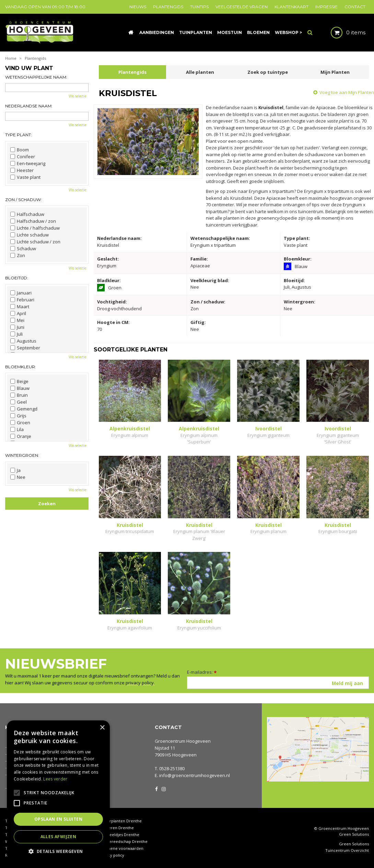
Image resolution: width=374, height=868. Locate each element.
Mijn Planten (335, 72)
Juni (17, 327)
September (25, 348)
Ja (15, 470)
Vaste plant (25, 177)
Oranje (21, 436)
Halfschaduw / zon (33, 221)
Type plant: (19, 135)
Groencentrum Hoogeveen (183, 741)
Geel (19, 402)
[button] (58, 851)
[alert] (58, 791)
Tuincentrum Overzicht (347, 850)
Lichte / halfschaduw (35, 228)
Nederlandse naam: (29, 106)
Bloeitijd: (17, 278)
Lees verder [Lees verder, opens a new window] (55, 779)
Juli (16, 334)
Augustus (23, 341)
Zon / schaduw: (24, 200)
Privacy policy (112, 855)
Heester (22, 170)
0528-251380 (172, 768)
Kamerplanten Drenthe (120, 821)
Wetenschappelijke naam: (36, 77)
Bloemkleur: (21, 367)
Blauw (20, 388)
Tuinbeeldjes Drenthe (119, 835)
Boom (20, 150)
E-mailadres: (202, 672)
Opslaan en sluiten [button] (58, 819)
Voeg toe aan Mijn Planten (347, 92)
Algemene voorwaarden (121, 848)
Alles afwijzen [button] (59, 837)
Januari (21, 293)
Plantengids (132, 72)
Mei (17, 320)
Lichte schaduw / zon (35, 242)
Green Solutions (354, 834)
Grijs (18, 416)
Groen (20, 423)
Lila (17, 429)
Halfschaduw (27, 214)
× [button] (102, 728)
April (18, 313)
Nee (18, 477)
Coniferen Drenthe (116, 828)
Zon (18, 255)
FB (156, 788)
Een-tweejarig (28, 163)
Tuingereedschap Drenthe (123, 841)
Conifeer (23, 157)
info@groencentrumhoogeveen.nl (195, 775)
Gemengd (24, 409)
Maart (20, 306)
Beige (19, 381)
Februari (22, 300)
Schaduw (23, 248)
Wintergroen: (22, 455)
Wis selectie (78, 96)
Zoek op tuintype (268, 72)
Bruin (19, 395)
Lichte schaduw (30, 235)
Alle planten (200, 72)
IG (163, 788)
